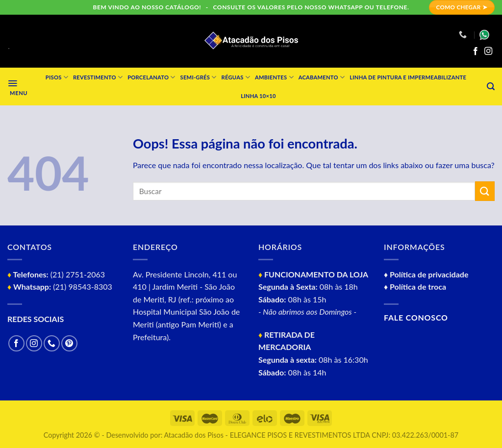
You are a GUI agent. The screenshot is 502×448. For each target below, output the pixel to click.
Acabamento (322, 77)
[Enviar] (485, 191)
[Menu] (17, 87)
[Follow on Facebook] (476, 51)
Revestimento (98, 77)
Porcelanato (151, 77)
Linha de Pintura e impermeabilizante (408, 77)
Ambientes (274, 77)
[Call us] (52, 343)
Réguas (236, 77)
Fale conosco (416, 317)
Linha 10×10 (258, 96)
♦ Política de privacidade (426, 274)
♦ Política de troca (415, 286)
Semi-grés (199, 77)
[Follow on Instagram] (488, 51)
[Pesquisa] (491, 87)
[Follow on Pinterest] (69, 343)
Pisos (57, 77)
